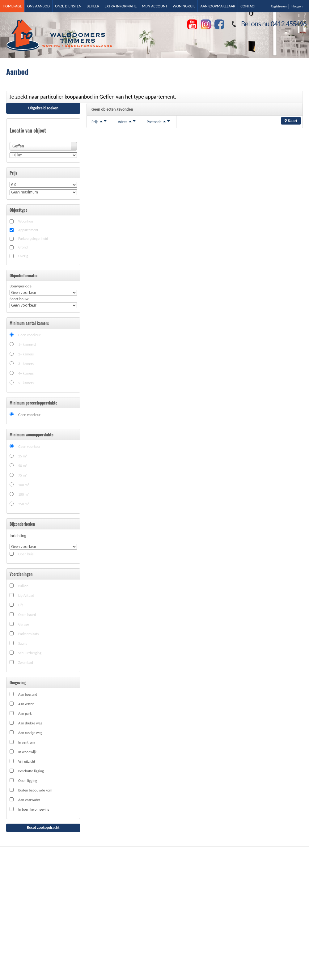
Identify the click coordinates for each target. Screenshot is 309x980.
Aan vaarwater (29, 800)
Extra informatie (121, 6)
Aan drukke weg (30, 723)
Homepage (12, 6)
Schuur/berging (30, 653)
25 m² (23, 456)
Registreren (279, 6)
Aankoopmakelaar (218, 6)
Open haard (27, 615)
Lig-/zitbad (26, 596)
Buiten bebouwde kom (35, 790)
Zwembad (26, 663)
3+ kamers (26, 364)
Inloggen (297, 6)
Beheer (93, 6)
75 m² (23, 475)
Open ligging (28, 781)
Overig (23, 256)
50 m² (23, 466)
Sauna (23, 643)
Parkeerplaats (28, 634)
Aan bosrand (28, 694)
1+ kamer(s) (27, 345)
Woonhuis (26, 221)
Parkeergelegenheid (33, 239)
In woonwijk (27, 752)
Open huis (26, 554)
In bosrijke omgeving (34, 809)
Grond (23, 247)
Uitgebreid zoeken (43, 108)
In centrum (26, 742)
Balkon (23, 586)
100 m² (24, 485)
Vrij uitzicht (27, 762)
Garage (24, 624)
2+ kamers (26, 354)
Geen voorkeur (29, 335)
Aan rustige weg (30, 733)
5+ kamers (26, 383)
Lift (21, 605)
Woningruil (184, 6)
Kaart (291, 121)
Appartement (28, 230)
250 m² (24, 504)
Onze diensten (68, 6)
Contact (248, 6)
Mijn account (155, 6)
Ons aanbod (38, 6)
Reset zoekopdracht (43, 827)
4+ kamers (26, 373)
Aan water (26, 704)
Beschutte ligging (31, 771)
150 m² (24, 494)
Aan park (25, 714)
